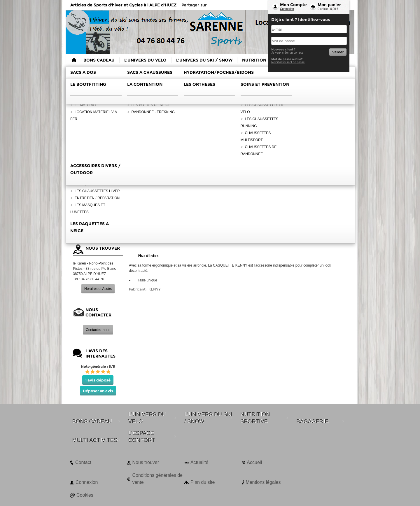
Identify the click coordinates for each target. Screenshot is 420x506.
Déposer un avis (98, 391)
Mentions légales (263, 482)
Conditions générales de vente (157, 479)
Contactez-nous (98, 330)
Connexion (287, 9)
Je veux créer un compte (287, 53)
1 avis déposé (98, 380)
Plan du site (203, 482)
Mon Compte (293, 5)
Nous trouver (146, 462)
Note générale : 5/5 (98, 366)
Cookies (85, 495)
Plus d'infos (148, 256)
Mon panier (329, 5)
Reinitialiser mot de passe (288, 62)
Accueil (254, 462)
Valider (338, 52)
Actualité (199, 462)
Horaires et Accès (98, 289)
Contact (83, 462)
